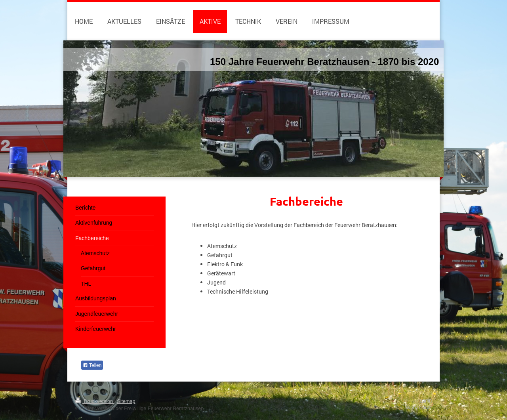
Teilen (92, 365)
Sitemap (126, 401)
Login (426, 401)
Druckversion (95, 401)
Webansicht (419, 408)
